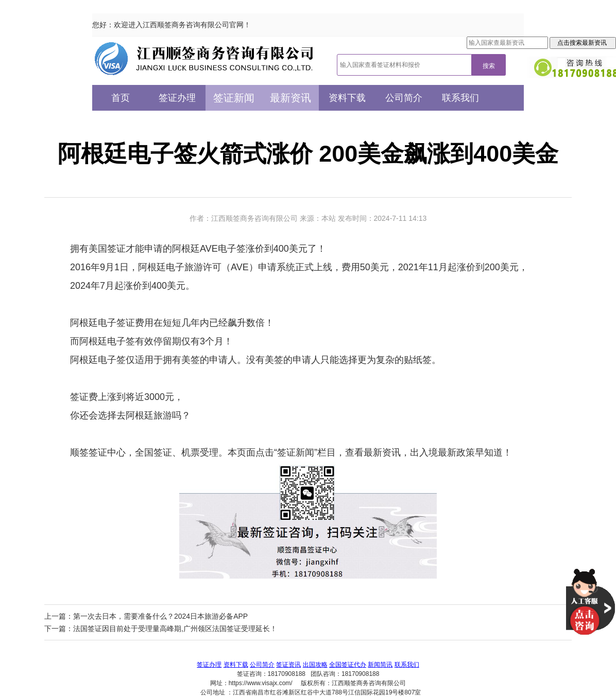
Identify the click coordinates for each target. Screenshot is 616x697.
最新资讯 (290, 98)
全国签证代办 (348, 665)
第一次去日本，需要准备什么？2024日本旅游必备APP (160, 616)
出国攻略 (315, 665)
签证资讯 (288, 665)
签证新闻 (234, 98)
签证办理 (177, 98)
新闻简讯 (380, 665)
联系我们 (460, 98)
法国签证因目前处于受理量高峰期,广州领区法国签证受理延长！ (175, 629)
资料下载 (347, 98)
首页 (121, 98)
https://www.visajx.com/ (261, 683)
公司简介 (404, 98)
